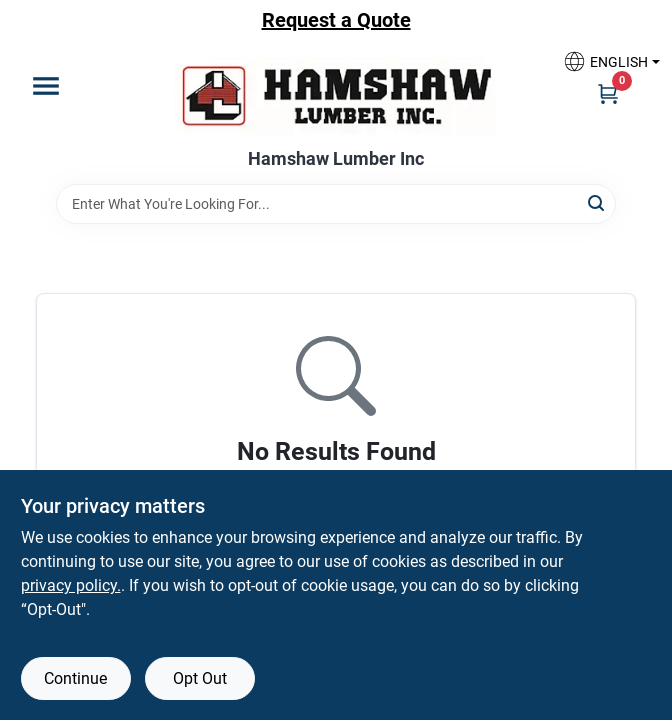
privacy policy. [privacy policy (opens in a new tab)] (71, 585)
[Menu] (46, 86)
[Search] (597, 202)
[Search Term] (336, 204)
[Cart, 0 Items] (608, 93)
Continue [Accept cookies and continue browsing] (75, 678)
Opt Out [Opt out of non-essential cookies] (200, 678)
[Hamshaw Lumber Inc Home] (336, 94)
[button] (604, 61)
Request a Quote (336, 20)
